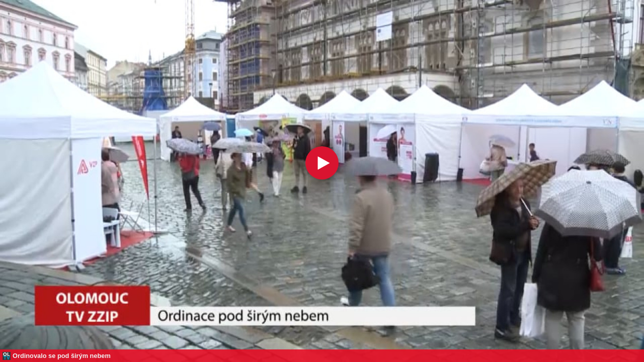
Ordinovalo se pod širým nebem (62, 356)
